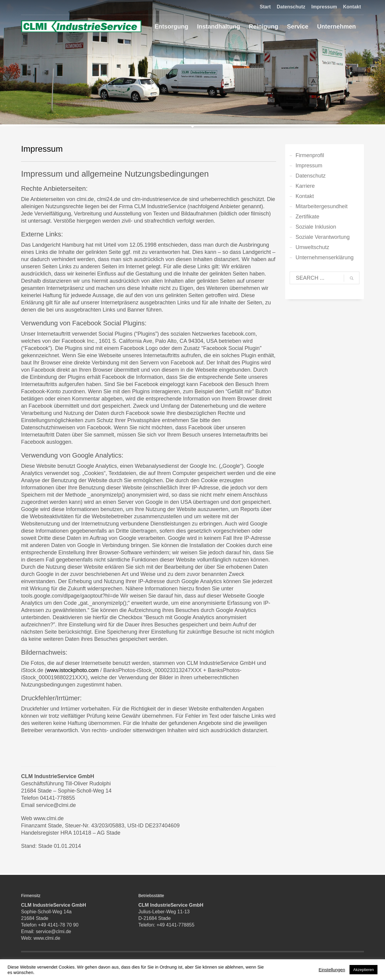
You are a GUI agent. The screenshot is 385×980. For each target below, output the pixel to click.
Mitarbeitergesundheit (322, 206)
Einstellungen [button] (332, 970)
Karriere (305, 186)
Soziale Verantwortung (323, 237)
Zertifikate (308, 217)
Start (265, 7)
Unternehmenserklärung (325, 257)
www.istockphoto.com (73, 670)
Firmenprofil (310, 155)
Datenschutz (291, 7)
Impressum (324, 7)
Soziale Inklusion (316, 227)
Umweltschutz (313, 247)
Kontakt (352, 7)
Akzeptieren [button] (363, 970)
